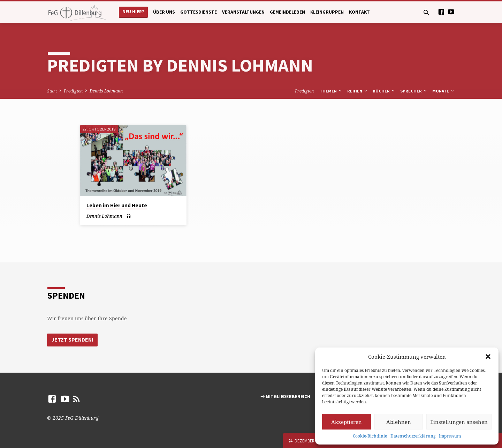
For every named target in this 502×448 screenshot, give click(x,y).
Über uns (164, 12)
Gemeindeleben (287, 12)
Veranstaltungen (243, 12)
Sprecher (414, 91)
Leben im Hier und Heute (117, 205)
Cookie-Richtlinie (370, 436)
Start (52, 91)
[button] (488, 357)
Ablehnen (399, 422)
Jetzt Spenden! (73, 339)
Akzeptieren (347, 422)
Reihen (358, 91)
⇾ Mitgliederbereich (285, 397)
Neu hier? (133, 12)
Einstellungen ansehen (459, 422)
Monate (444, 91)
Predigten (73, 91)
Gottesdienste (199, 12)
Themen (331, 91)
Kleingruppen (327, 12)
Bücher (384, 91)
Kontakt (359, 12)
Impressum (450, 436)
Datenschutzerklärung (413, 436)
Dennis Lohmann (106, 91)
